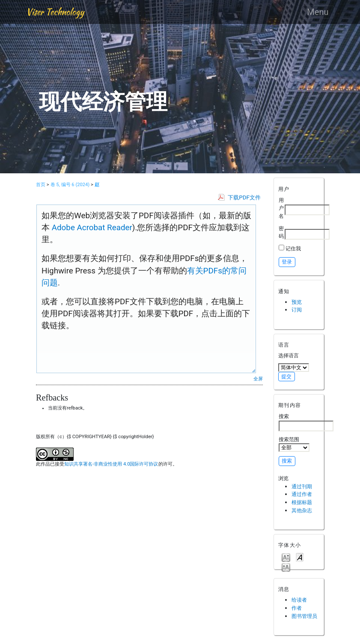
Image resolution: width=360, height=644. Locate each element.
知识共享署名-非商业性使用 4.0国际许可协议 (111, 464)
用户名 (281, 208)
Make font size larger (286, 567)
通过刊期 (302, 486)
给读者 (299, 600)
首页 (41, 185)
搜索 (306, 422)
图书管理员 (304, 616)
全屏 (258, 379)
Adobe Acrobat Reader (91, 228)
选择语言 (289, 355)
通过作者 (302, 494)
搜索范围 (294, 444)
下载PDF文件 (244, 197)
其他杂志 (302, 510)
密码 (281, 232)
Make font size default (300, 557)
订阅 (297, 310)
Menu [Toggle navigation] (318, 12)
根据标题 (302, 502)
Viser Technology (55, 12)
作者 (297, 608)
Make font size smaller (286, 557)
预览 (297, 302)
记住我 (293, 248)
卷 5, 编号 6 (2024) (70, 185)
